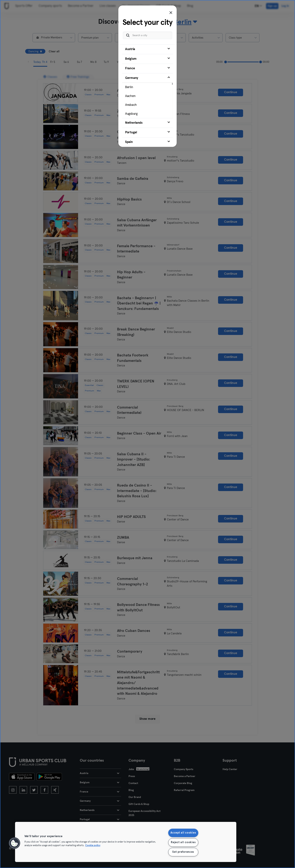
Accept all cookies (183, 833)
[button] (14, 843)
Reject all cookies (183, 842)
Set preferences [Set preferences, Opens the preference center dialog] (183, 852)
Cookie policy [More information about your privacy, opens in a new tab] (93, 846)
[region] (126, 842)
